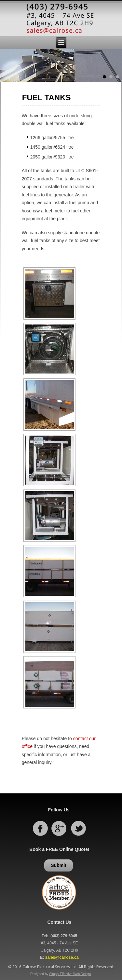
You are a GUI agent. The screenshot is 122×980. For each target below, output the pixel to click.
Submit (58, 865)
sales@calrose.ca (62, 957)
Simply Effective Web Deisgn (70, 974)
